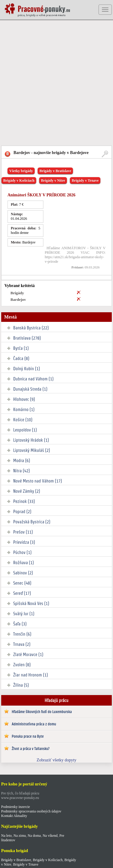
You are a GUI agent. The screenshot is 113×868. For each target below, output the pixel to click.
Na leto (6, 836)
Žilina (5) (21, 685)
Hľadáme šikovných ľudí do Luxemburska (42, 712)
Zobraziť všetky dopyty (57, 760)
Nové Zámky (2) (27, 491)
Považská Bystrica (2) (32, 522)
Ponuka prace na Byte (28, 736)
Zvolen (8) (22, 665)
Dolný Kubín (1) (27, 369)
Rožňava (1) (24, 563)
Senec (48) (22, 583)
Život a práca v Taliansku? (31, 749)
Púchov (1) (22, 552)
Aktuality (20, 816)
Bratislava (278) (27, 338)
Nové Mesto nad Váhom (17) (38, 481)
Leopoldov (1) (25, 430)
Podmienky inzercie (16, 807)
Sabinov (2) (23, 573)
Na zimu (20, 836)
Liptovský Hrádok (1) (31, 440)
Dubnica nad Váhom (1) (33, 379)
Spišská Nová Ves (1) (31, 603)
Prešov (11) (23, 532)
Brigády (17, 293)
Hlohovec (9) (24, 399)
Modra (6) (22, 461)
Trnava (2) (22, 644)
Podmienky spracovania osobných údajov (31, 811)
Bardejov (18, 299)
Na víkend (50, 836)
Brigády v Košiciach (19, 180)
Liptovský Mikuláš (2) (32, 450)
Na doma (34, 836)
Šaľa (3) (20, 624)
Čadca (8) (21, 358)
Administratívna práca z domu (34, 724)
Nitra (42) (22, 471)
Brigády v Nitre (53, 180)
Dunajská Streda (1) (30, 389)
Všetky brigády (21, 171)
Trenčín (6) (22, 634)
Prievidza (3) (24, 542)
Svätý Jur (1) (24, 614)
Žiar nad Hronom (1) (31, 675)
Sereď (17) (22, 593)
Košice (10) (23, 420)
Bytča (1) (21, 348)
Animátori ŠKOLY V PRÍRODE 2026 (42, 195)
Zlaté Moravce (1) (28, 655)
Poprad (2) (22, 512)
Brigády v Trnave (85, 180)
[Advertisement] (56, 83)
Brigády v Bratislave (55, 171)
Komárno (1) (24, 410)
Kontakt (7, 816)
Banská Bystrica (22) (31, 328)
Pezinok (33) (24, 501)
